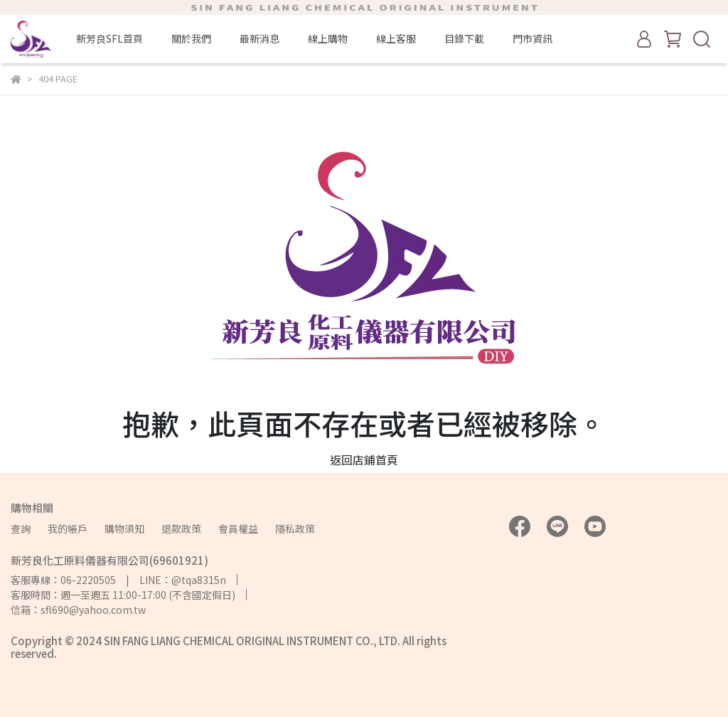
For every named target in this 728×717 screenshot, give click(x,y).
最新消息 (259, 38)
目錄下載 (464, 38)
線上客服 (396, 38)
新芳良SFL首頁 (109, 38)
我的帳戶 (68, 529)
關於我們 (191, 38)
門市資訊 (532, 38)
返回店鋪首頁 (364, 460)
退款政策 (181, 529)
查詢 (21, 529)
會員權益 (238, 529)
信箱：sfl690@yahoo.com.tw (78, 610)
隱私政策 (295, 529)
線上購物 (328, 38)
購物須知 (124, 529)
